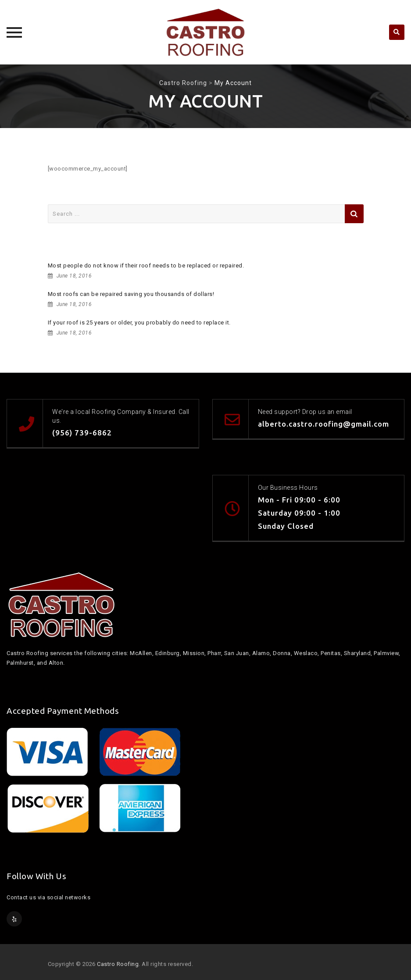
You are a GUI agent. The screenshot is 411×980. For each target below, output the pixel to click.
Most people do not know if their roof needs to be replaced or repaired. (146, 265)
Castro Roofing (118, 964)
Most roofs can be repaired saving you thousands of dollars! (131, 294)
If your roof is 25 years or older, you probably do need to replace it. (139, 323)
